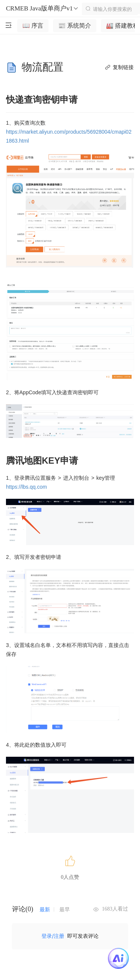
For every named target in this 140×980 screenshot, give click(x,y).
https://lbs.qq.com (27, 487)
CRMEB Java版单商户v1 (42, 9)
